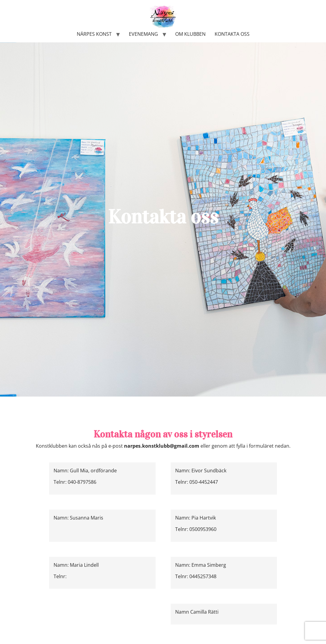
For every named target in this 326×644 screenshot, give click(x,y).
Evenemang (143, 34)
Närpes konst (94, 34)
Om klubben (190, 34)
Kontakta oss (232, 34)
